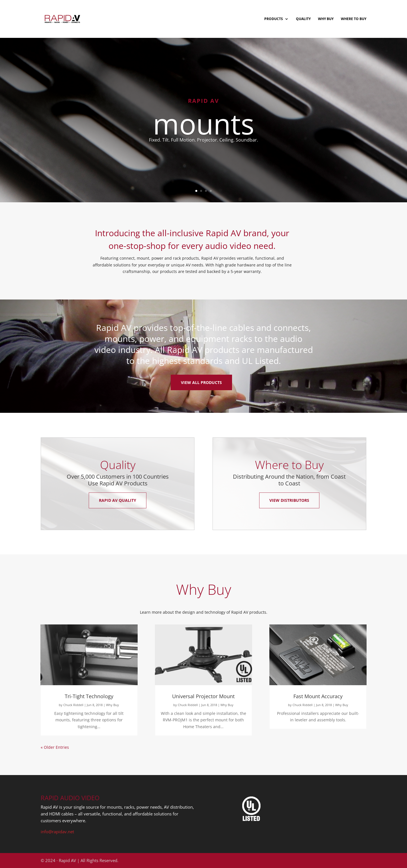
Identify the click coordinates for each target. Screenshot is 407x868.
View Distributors (289, 500)
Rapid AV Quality (118, 500)
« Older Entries (55, 747)
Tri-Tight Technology (89, 696)
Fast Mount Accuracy (318, 696)
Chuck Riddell (73, 705)
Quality (303, 19)
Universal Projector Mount (203, 696)
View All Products (201, 382)
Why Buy (326, 19)
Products (274, 19)
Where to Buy (354, 19)
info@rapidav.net (57, 832)
